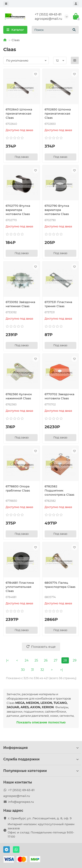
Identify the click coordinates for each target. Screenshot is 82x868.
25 (36, 660)
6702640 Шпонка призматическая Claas (19, 113)
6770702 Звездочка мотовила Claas (59, 396)
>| (61, 670)
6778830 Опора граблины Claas (18, 488)
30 (23, 670)
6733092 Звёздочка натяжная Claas (20, 304)
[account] (76, 4)
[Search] (55, 30)
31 (32, 670)
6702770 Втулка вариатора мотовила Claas (18, 210)
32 (42, 670)
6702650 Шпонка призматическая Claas (58, 113)
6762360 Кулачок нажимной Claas (19, 396)
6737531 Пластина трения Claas (58, 304)
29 (75, 660)
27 (56, 660)
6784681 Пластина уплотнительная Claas (20, 587)
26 (46, 660)
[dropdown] (6, 4)
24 (27, 660)
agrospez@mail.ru (48, 19)
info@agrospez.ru (21, 802)
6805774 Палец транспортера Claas (60, 585)
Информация (41, 748)
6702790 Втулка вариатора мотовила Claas (57, 210)
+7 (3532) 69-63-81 (48, 14)
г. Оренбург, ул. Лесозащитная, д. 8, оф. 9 (40, 818)
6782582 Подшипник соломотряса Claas (59, 490)
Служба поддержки (41, 759)
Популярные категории (41, 771)
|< (7, 660)
